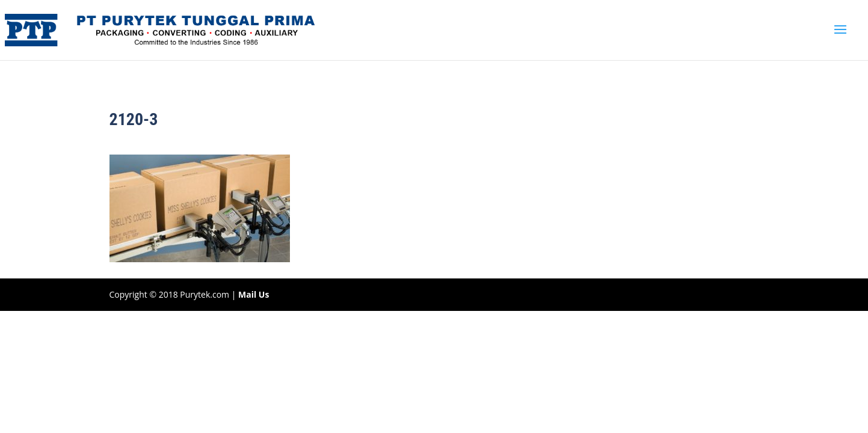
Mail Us (254, 294)
